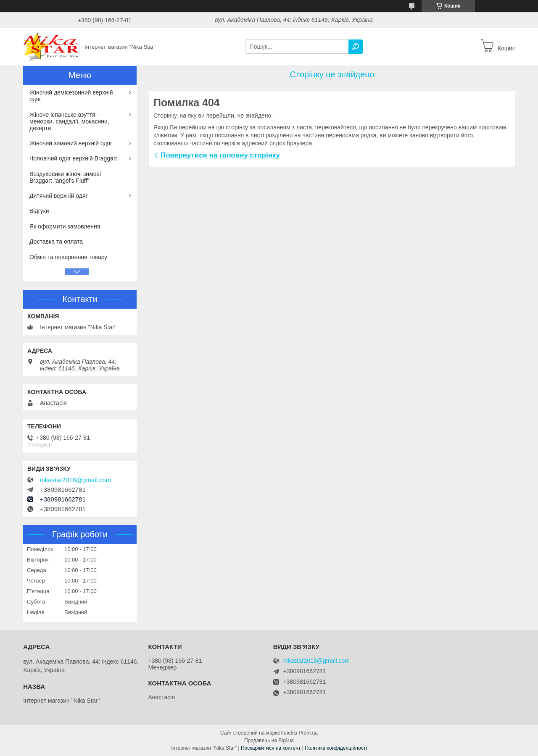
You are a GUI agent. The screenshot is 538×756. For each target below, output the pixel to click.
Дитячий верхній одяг (59, 196)
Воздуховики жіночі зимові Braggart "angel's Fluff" (65, 177)
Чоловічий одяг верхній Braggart (73, 158)
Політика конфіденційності (336, 748)
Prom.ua (308, 733)
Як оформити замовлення (65, 226)
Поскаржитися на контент (271, 748)
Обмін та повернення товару (68, 257)
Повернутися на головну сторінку (220, 155)
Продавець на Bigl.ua (269, 740)
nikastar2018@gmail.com (75, 480)
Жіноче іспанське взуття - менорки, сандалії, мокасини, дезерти (69, 121)
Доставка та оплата (56, 241)
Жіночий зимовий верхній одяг (71, 143)
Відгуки (39, 211)
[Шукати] (356, 47)
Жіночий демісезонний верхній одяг (71, 96)
